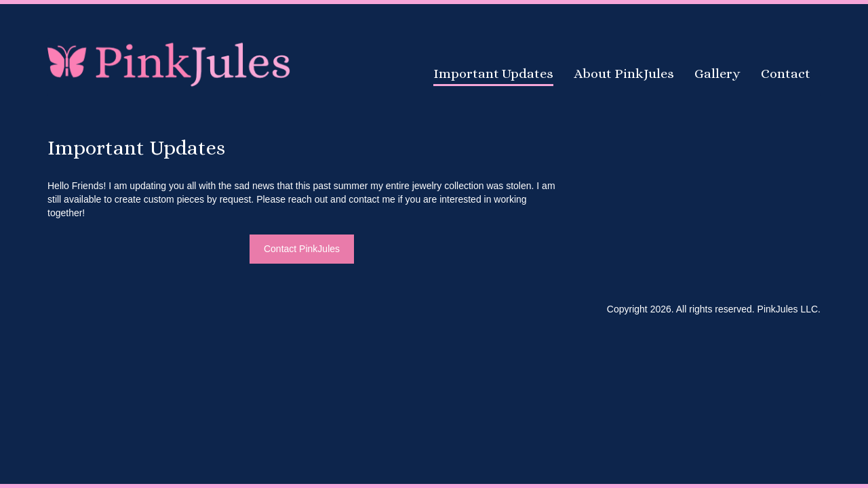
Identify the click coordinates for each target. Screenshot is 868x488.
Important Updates (493, 74)
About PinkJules (624, 74)
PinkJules (170, 63)
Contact (786, 74)
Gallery (717, 74)
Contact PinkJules (302, 249)
